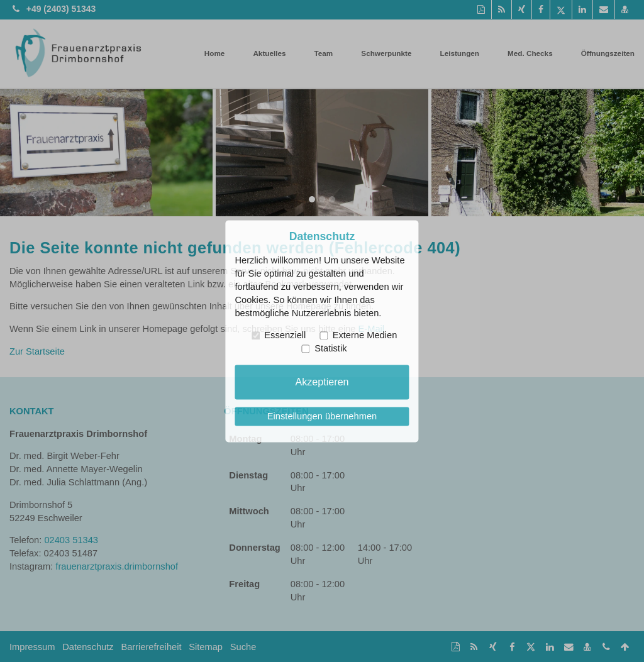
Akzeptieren (322, 382)
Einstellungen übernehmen (322, 416)
